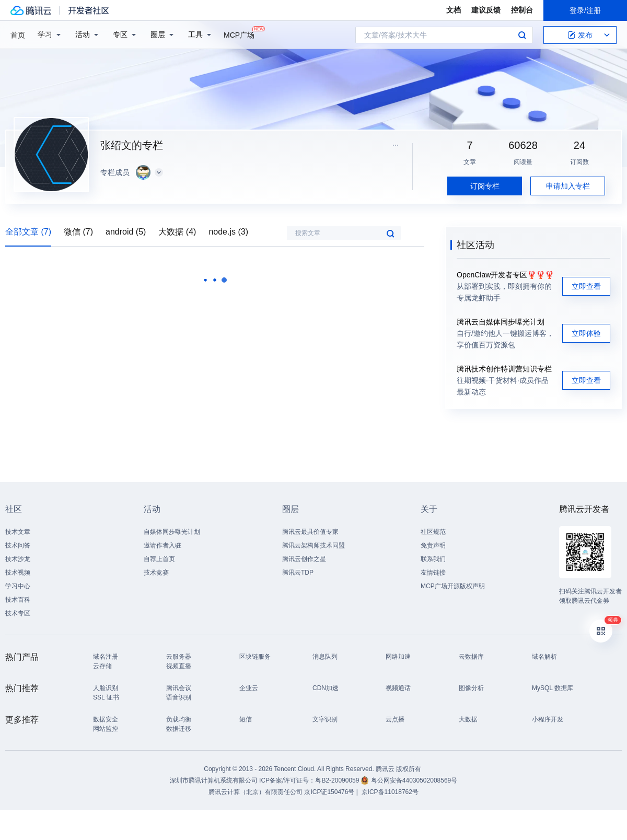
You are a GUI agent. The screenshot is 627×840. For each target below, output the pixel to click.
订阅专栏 (485, 186)
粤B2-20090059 (338, 780)
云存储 (102, 666)
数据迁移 (179, 729)
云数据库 (471, 657)
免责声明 (433, 545)
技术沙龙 (18, 559)
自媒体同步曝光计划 (172, 532)
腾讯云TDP (298, 573)
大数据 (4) (177, 232)
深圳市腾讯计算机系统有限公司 (214, 780)
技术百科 (18, 600)
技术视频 (18, 573)
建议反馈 (486, 10)
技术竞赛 (156, 573)
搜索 (522, 35)
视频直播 (179, 666)
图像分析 (471, 688)
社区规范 (433, 532)
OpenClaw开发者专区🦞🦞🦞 (505, 275)
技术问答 (18, 545)
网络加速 (398, 657)
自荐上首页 (159, 559)
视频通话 (398, 688)
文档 (454, 10)
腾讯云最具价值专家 (310, 532)
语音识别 (179, 697)
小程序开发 (548, 719)
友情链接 (433, 573)
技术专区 (18, 613)
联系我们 (433, 559)
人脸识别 (106, 688)
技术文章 (18, 532)
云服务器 (179, 657)
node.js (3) (228, 232)
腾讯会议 (179, 688)
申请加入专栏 (568, 186)
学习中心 (18, 586)
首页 (18, 35)
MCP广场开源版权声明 (453, 586)
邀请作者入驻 (162, 545)
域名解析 (544, 657)
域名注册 (106, 657)
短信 (246, 719)
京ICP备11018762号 (390, 792)
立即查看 (586, 286)
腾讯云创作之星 (304, 559)
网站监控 (106, 729)
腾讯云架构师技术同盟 (313, 545)
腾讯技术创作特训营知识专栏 (504, 369)
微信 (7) (78, 232)
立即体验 (586, 333)
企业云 (249, 688)
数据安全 (106, 719)
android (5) (126, 232)
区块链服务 (255, 657)
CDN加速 (326, 688)
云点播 (395, 719)
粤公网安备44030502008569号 (414, 780)
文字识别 (325, 719)
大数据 (468, 719)
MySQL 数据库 (553, 688)
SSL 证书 (106, 697)
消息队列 (325, 657)
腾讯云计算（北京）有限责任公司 (256, 792)
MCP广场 (239, 34)
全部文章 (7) (28, 232)
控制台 (522, 10)
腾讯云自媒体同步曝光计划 (501, 322)
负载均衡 (179, 719)
